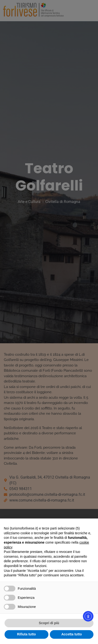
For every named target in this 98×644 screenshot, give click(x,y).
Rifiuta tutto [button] (26, 634)
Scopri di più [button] (49, 623)
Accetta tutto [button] (72, 634)
